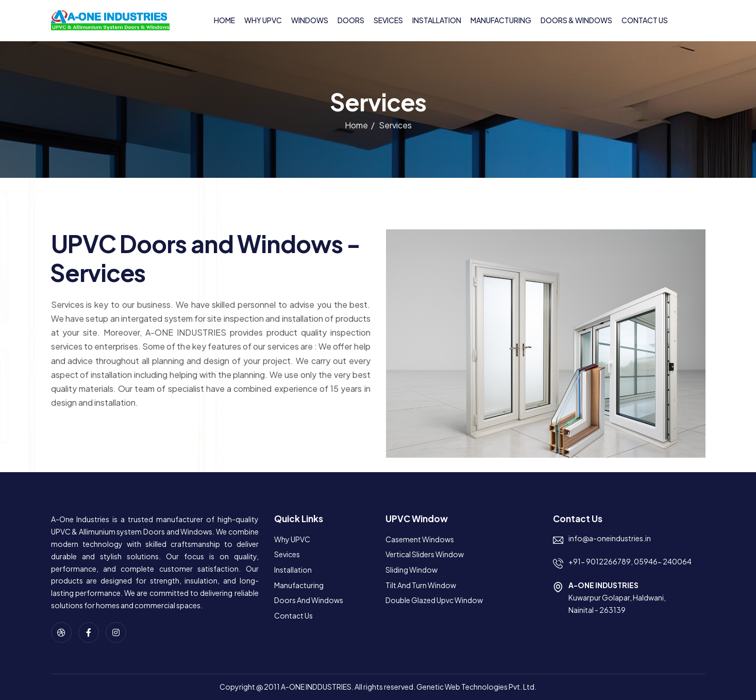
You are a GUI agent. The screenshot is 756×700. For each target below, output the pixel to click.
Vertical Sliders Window (425, 554)
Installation (437, 20)
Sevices (388, 20)
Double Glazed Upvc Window (434, 600)
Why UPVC (263, 20)
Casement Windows (420, 539)
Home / (360, 127)
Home (224, 20)
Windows (310, 20)
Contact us (645, 20)
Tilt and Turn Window (421, 585)
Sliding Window (411, 570)
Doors (351, 20)
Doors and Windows (309, 600)
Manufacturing (501, 20)
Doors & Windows (576, 20)
